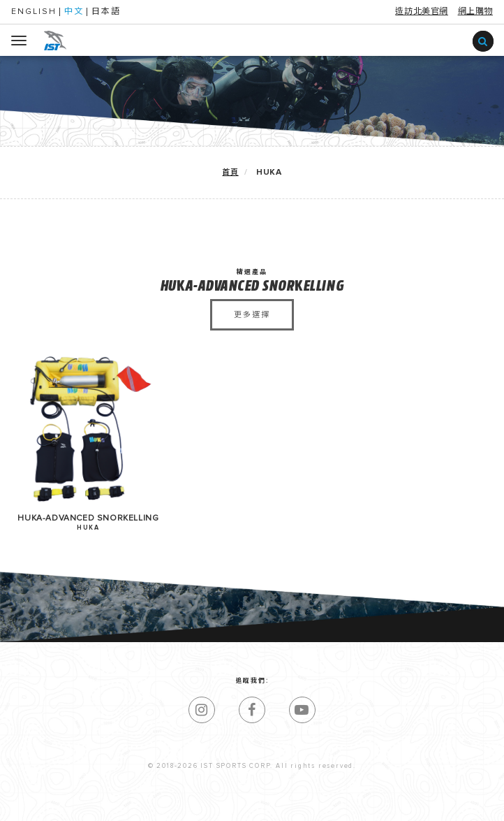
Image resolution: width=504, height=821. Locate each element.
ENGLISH (34, 12)
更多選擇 (252, 315)
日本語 (106, 12)
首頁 (230, 172)
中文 (74, 12)
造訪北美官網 (422, 12)
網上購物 (475, 12)
